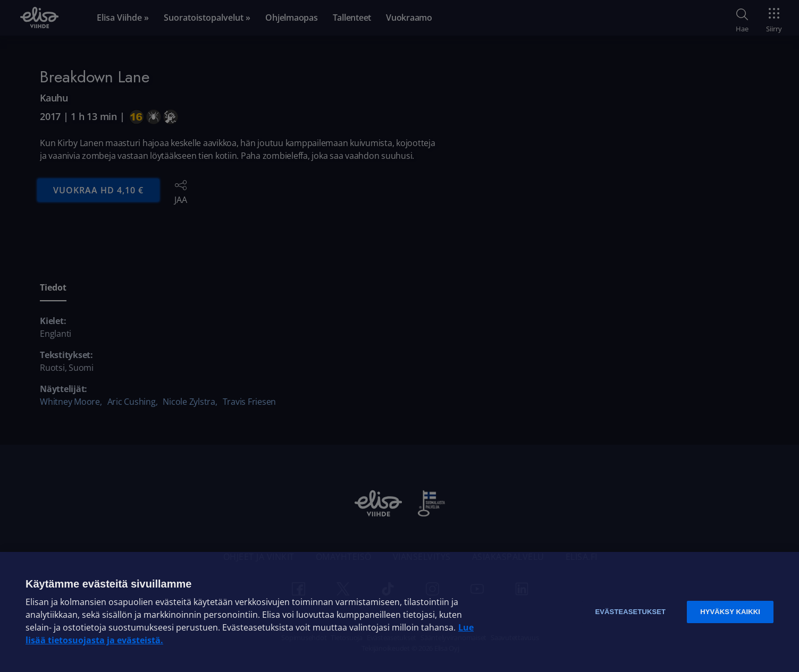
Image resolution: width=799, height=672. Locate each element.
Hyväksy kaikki (730, 612)
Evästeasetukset (630, 612)
